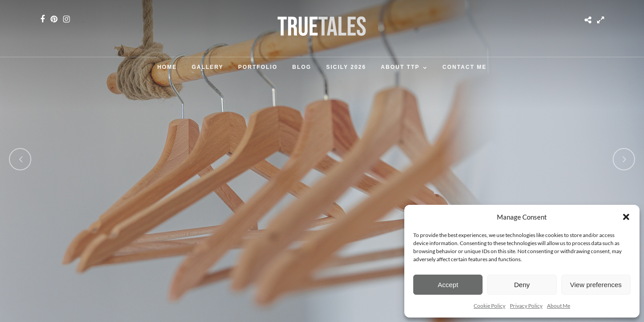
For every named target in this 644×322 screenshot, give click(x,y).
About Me (559, 306)
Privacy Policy (526, 306)
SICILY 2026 (346, 67)
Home (167, 67)
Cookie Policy (489, 306)
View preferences (596, 285)
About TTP (400, 67)
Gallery (208, 67)
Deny (522, 285)
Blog (302, 67)
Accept (448, 285)
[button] (626, 217)
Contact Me (464, 67)
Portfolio (258, 67)
